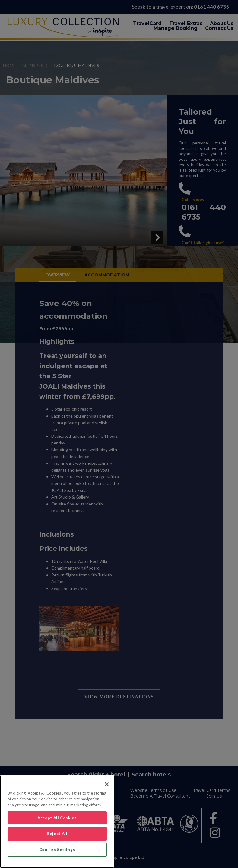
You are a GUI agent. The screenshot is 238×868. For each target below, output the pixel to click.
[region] (57, 822)
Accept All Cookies (57, 818)
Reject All (57, 834)
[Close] (107, 784)
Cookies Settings (57, 850)
